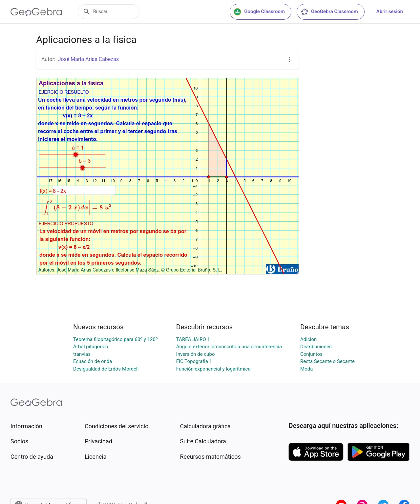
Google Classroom (259, 12)
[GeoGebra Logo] (36, 12)
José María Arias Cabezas (89, 59)
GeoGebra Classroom (329, 12)
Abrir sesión (390, 11)
